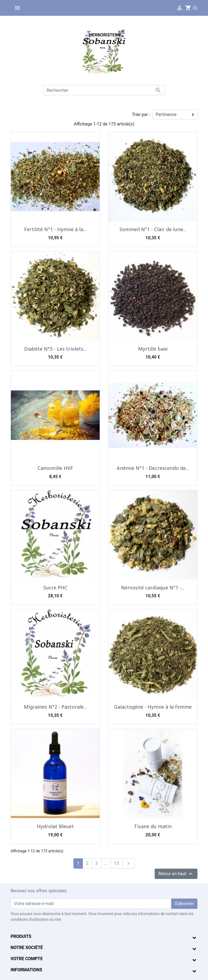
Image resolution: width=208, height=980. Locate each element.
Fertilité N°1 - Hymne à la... (55, 229)
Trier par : (141, 114)
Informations (26, 970)
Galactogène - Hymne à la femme (153, 707)
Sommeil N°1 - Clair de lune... (153, 229)
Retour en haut (176, 874)
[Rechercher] (104, 90)
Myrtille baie (153, 349)
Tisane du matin (153, 826)
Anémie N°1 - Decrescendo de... (153, 468)
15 (116, 863)
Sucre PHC (55, 588)
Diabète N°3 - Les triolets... (55, 349)
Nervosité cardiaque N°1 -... (153, 588)
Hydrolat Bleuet (55, 826)
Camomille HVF (55, 468)
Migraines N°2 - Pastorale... (55, 707)
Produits (21, 936)
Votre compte (27, 959)
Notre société (27, 948)
